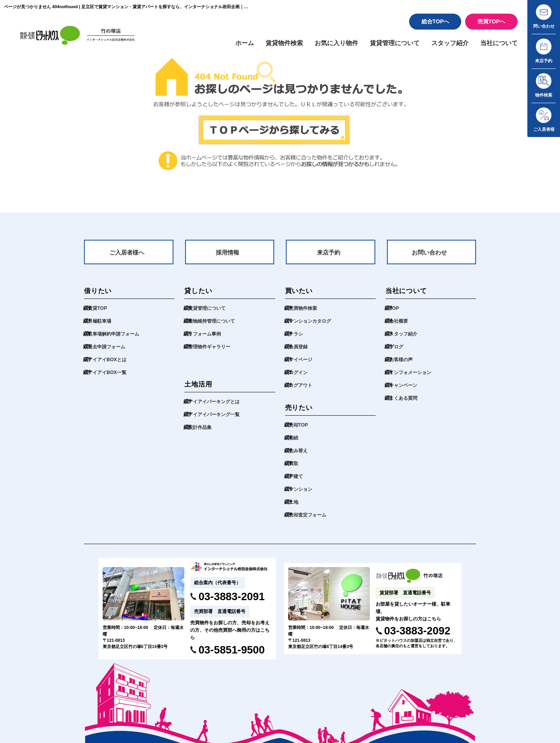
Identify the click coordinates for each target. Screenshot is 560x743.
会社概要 (399, 326)
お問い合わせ (429, 256)
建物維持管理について (213, 326)
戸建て (297, 481)
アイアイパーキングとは (216, 406)
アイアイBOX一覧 (109, 377)
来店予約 (329, 256)
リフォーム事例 (206, 338)
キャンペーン (404, 390)
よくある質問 (404, 403)
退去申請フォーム (108, 351)
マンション (302, 494)
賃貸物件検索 (273, 46)
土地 (294, 507)
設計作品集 (201, 432)
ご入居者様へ (127, 256)
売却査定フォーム (309, 519)
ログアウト (302, 390)
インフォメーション (412, 377)
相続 (294, 442)
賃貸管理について (388, 46)
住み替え (299, 455)
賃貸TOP (98, 313)
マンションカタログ (312, 326)
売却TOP (299, 429)
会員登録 (299, 351)
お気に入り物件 (327, 46)
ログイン (299, 377)
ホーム (231, 46)
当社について (498, 46)
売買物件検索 (304, 313)
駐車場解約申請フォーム (116, 338)
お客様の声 (402, 364)
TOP (395, 313)
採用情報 (227, 256)
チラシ (297, 338)
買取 (294, 468)
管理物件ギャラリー (211, 351)
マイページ (302, 364)
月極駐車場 (101, 326)
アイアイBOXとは (109, 364)
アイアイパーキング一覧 (216, 419)
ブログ (397, 351)
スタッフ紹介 (446, 46)
